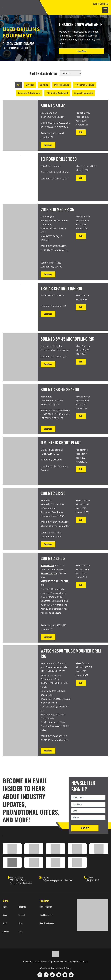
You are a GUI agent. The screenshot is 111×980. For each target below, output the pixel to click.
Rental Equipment (47, 923)
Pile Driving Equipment (57, 93)
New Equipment (46, 907)
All (18, 85)
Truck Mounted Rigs (85, 85)
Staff (5, 923)
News (21, 923)
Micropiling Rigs (62, 85)
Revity (68, 968)
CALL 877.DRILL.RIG (101, 4)
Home (5, 907)
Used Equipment (46, 915)
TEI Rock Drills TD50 (59, 159)
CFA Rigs (30, 85)
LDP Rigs (44, 85)
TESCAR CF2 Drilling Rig (61, 288)
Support (22, 915)
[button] (105, 10)
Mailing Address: (17, 877)
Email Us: (45, 877)
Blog (20, 932)
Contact (6, 932)
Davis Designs (57, 968)
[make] (71, 73)
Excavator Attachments (29, 93)
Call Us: (90, 877)
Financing (22, 907)
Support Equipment (84, 93)
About (5, 915)
